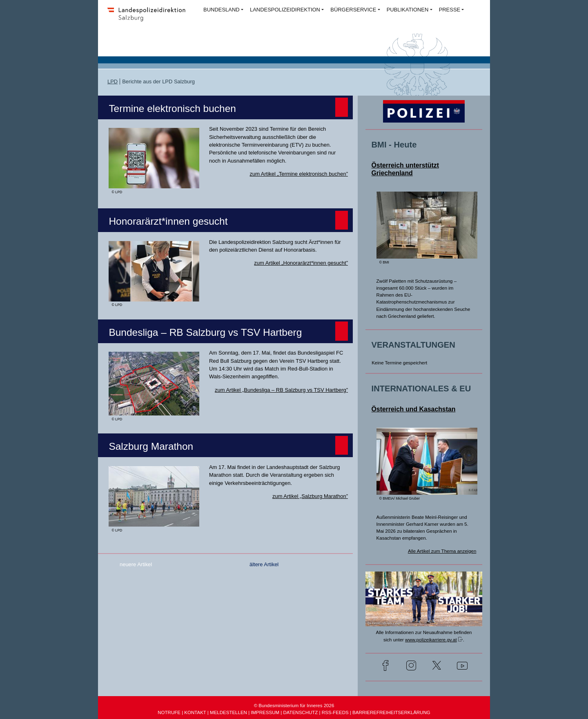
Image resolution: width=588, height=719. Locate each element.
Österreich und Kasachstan (414, 409)
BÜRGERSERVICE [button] (353, 10)
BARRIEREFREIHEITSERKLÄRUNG (391, 712)
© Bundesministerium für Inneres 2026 (294, 706)
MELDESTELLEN (228, 712)
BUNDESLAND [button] (222, 10)
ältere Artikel (264, 564)
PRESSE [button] (450, 10)
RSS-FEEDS (335, 712)
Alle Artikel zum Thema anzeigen (442, 551)
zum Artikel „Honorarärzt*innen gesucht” (301, 263)
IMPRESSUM (265, 712)
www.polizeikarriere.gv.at (431, 640)
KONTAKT (195, 712)
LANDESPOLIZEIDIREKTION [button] (285, 10)
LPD (112, 82)
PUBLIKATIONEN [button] (408, 10)
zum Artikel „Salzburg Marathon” (310, 496)
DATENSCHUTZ (300, 712)
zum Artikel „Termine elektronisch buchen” (299, 174)
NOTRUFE (169, 712)
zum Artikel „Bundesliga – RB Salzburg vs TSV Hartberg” (281, 390)
